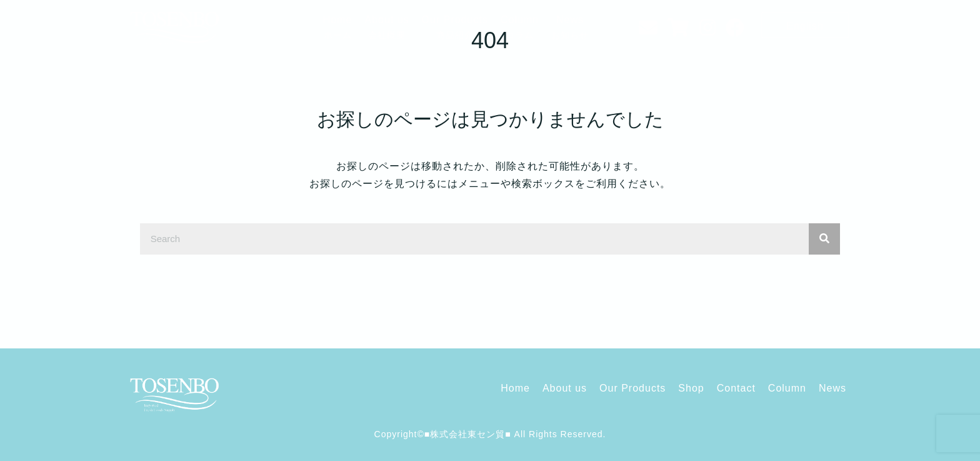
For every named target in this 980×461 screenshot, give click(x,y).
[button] (805, 25)
